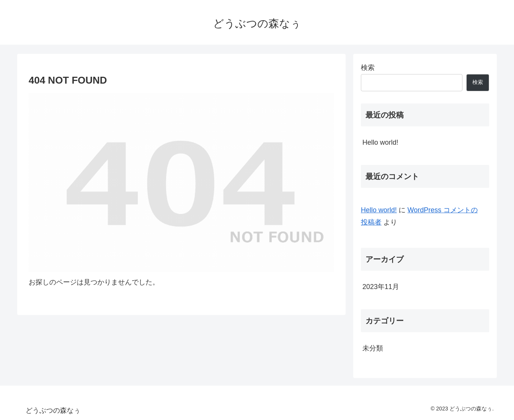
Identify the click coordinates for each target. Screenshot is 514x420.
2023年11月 (381, 287)
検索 (368, 68)
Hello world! (380, 142)
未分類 (373, 348)
